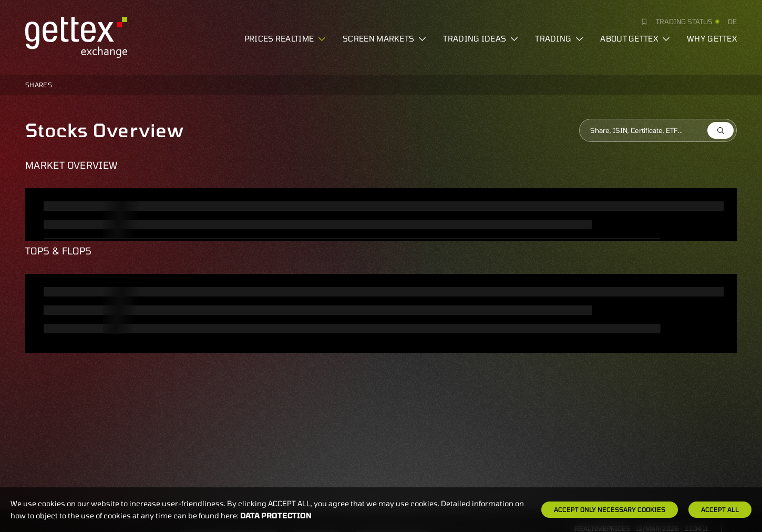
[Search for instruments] (658, 130)
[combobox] (658, 130)
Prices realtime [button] (285, 38)
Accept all (720, 509)
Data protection (276, 515)
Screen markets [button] (384, 38)
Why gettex (712, 38)
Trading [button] (559, 38)
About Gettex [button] (635, 38)
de (732, 22)
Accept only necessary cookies (610, 509)
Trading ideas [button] (481, 38)
